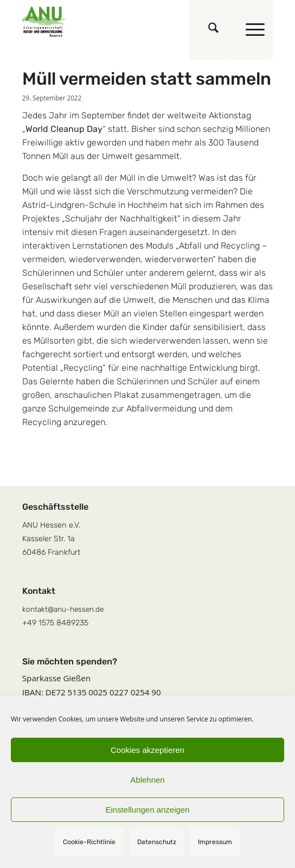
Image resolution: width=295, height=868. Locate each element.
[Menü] (250, 30)
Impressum (215, 842)
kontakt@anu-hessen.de (63, 609)
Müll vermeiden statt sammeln (147, 79)
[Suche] (208, 30)
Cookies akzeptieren (147, 750)
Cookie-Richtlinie (89, 842)
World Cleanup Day (64, 129)
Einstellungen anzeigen (147, 810)
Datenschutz (157, 842)
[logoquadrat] (123, 22)
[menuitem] (208, 30)
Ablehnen (147, 780)
